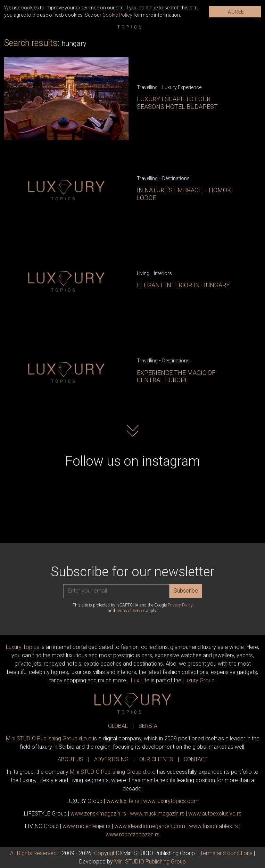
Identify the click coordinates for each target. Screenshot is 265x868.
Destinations (176, 178)
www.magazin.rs (98, 814)
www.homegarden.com (150, 826)
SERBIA (148, 726)
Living (143, 273)
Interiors (163, 273)
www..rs (123, 801)
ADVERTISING (111, 759)
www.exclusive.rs (215, 814)
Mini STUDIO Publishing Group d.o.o (49, 738)
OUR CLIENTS (156, 759)
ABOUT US (71, 759)
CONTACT (196, 759)
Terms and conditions (226, 853)
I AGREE (235, 12)
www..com (171, 801)
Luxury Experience (182, 87)
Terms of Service (131, 611)
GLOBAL (118, 726)
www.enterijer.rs (86, 826)
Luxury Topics (23, 647)
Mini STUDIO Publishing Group (150, 862)
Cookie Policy (117, 15)
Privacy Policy (180, 605)
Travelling (147, 87)
